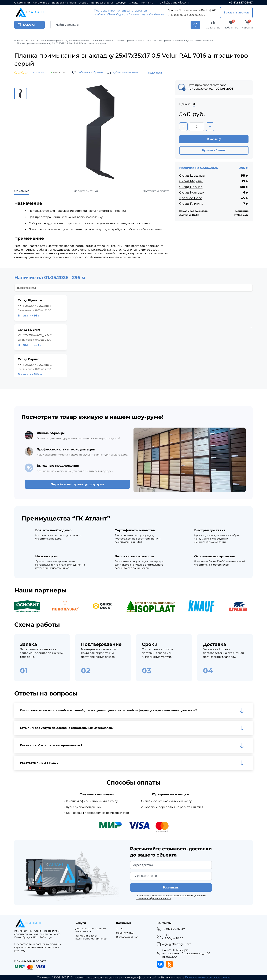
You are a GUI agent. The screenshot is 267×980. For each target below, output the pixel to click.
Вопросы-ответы (102, 3)
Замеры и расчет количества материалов (91, 937)
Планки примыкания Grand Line (134, 41)
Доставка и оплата (64, 3)
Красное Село (191, 198)
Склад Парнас (191, 187)
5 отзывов (39, 73)
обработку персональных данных (172, 896)
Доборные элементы (77, 41)
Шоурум (121, 3)
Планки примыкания (103, 41)
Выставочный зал (127, 937)
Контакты (147, 3)
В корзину (214, 139)
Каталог (30, 41)
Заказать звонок (236, 12)
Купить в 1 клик (214, 150)
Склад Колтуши (192, 192)
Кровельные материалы (50, 41)
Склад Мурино (191, 181)
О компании (22, 3)
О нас (120, 929)
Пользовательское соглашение (208, 977)
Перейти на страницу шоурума (77, 484)
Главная (19, 41)
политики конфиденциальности (153, 898)
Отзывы (84, 3)
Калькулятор (41, 3)
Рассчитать (171, 888)
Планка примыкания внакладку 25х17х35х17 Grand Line (183, 41)
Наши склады (125, 933)
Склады (134, 3)
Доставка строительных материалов (91, 930)
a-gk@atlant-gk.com (174, 3)
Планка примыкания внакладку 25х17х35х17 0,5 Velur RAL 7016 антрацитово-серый (61, 43)
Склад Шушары (192, 176)
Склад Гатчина (191, 204)
